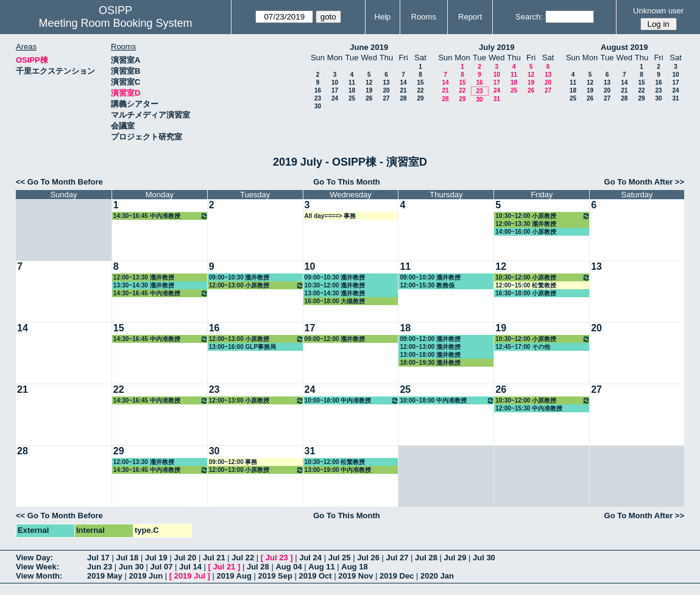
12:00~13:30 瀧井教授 (526, 224)
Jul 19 (156, 558)
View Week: (37, 567)
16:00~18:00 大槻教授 (335, 301)
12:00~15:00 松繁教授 (526, 285)
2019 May (105, 576)
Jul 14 (190, 567)
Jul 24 (310, 558)
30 (318, 106)
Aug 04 (288, 567)
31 (497, 99)
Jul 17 (98, 558)
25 (352, 98)
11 (352, 83)
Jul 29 (455, 558)
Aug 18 (354, 567)
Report (470, 17)
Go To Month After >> (644, 182)
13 (386, 83)
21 (403, 90)
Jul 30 (484, 558)
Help (383, 17)
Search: (529, 17)
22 (420, 90)
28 (403, 98)
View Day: (34, 558)
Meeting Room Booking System (116, 23)
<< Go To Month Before (59, 182)
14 (403, 83)
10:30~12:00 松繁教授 (335, 462)
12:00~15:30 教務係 (427, 285)
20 (386, 90)
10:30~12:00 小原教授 (543, 216)
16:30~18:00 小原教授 (526, 293)
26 (369, 98)
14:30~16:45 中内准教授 (161, 216)
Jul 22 (243, 558)
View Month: (39, 576)
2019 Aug (234, 576)
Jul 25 (340, 558)
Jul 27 (398, 558)
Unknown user (658, 11)
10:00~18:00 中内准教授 (352, 400)
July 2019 (497, 47)
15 (420, 83)
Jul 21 (214, 558)
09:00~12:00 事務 (233, 462)
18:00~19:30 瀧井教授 (430, 363)
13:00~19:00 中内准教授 (338, 470)
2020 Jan (437, 576)
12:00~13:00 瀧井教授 (430, 347)
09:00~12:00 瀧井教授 (335, 339)
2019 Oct (315, 576)
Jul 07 (162, 567)
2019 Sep (275, 576)
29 (420, 98)
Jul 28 (426, 558)
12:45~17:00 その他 (523, 347)
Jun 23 (100, 567)
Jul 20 (185, 558)
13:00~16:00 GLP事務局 (242, 347)
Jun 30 (131, 567)
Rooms (424, 17)
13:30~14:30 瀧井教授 (144, 285)
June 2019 (369, 47)
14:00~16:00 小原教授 (526, 232)
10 (335, 83)
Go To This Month (347, 182)
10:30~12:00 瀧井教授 (335, 285)
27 (386, 98)
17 (335, 90)
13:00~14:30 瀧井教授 (335, 293)
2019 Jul (190, 576)
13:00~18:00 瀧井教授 (430, 355)
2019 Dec (397, 576)
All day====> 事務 (331, 216)
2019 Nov (355, 576)
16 (318, 90)
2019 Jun (146, 576)
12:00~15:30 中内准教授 (529, 408)
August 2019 (624, 47)
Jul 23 (277, 558)
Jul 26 (368, 558)
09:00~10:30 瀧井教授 (239, 277)
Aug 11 (321, 567)
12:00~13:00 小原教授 (256, 285)
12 (369, 83)
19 (369, 90)
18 (352, 90)
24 (335, 98)
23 (318, 98)
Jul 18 (127, 558)
